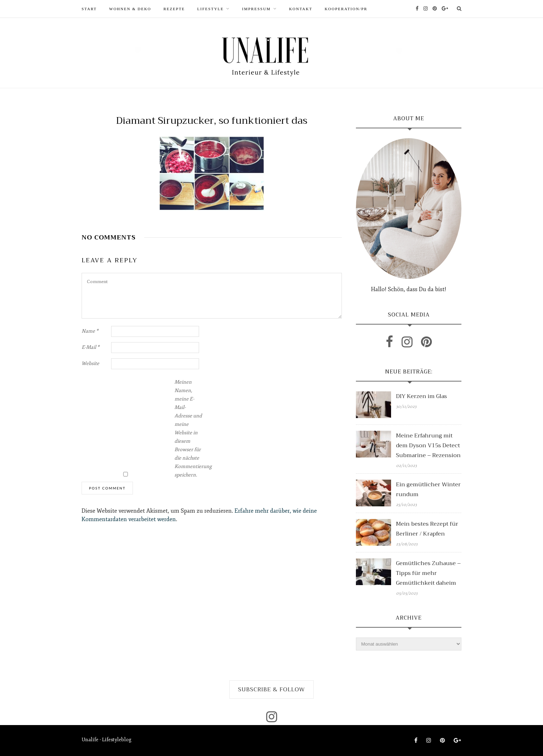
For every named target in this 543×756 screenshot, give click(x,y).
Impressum (256, 9)
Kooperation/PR (346, 9)
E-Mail (91, 347)
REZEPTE (174, 9)
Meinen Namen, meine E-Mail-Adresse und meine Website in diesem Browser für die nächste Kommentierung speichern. (189, 428)
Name (90, 331)
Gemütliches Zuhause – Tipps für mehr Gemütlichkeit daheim (428, 573)
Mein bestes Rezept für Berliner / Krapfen (427, 529)
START (89, 9)
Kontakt (301, 9)
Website (90, 363)
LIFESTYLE (210, 9)
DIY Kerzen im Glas (421, 396)
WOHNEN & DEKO (130, 9)
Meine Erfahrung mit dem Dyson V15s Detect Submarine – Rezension (428, 446)
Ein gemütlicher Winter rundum (428, 489)
